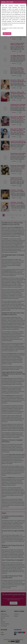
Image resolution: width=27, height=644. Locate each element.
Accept (9, 34)
